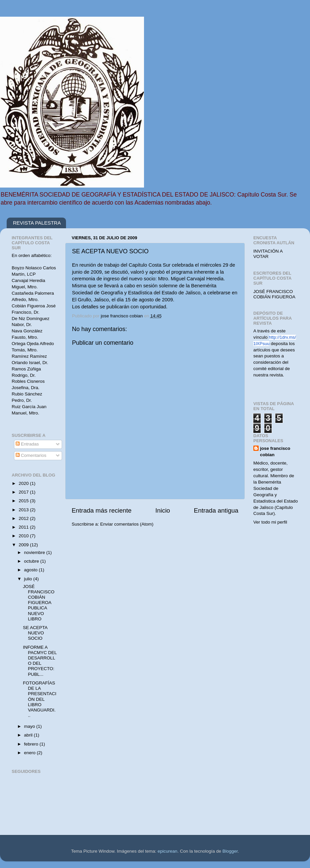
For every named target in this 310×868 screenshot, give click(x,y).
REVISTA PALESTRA (37, 223)
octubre (32, 561)
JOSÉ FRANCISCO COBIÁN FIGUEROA (274, 294)
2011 (24, 527)
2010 (24, 536)
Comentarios (31, 455)
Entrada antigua (216, 510)
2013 (24, 510)
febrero (32, 744)
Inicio (163, 510)
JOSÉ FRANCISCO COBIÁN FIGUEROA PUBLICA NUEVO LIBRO (39, 603)
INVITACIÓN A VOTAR (268, 254)
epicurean (167, 851)
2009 (24, 545)
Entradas (27, 444)
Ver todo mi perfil (270, 522)
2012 (24, 518)
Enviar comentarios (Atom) (127, 524)
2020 (24, 483)
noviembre (35, 552)
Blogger (230, 851)
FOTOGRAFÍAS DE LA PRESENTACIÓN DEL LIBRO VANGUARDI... (40, 699)
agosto (31, 570)
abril (29, 735)
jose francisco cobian (275, 452)
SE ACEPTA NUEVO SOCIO (35, 633)
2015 (24, 501)
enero (30, 753)
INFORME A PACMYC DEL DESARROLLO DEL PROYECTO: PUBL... (40, 661)
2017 (24, 492)
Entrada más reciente (102, 510)
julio (29, 579)
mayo (30, 726)
